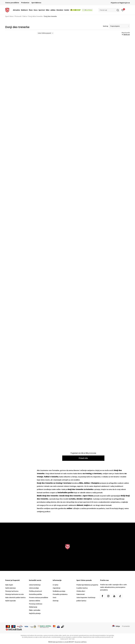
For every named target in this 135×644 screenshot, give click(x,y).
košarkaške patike (66, 492)
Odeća (25, 16)
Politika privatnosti (35, 591)
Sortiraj (106, 26)
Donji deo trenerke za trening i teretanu (54, 483)
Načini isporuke (10, 601)
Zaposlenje (57, 588)
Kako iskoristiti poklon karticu (15, 597)
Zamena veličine (35, 601)
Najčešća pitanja (35, 613)
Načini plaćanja (10, 588)
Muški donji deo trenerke (48, 496)
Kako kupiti (9, 585)
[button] (109, 10)
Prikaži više (83, 458)
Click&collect (81, 591)
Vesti (54, 597)
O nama (55, 585)
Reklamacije (33, 607)
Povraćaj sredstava (36, 604)
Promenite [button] (126, 626)
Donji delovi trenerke (35, 16)
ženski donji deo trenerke (70, 496)
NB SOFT (71, 642)
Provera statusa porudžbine (39, 597)
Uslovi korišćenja (35, 585)
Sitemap (56, 601)
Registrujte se (125, 3)
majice (87, 505)
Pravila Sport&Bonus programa (87, 585)
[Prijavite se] (123, 10)
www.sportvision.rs (58, 642)
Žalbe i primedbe (35, 610)
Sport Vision (9, 16)
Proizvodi (18, 16)
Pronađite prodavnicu (60, 594)
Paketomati (81, 594)
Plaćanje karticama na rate (15, 594)
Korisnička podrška (35, 594)
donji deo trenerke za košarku (80, 489)
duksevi (80, 505)
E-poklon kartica (82, 588)
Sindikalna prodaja (59, 591)
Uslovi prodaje (34, 588)
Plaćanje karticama (12, 591)
